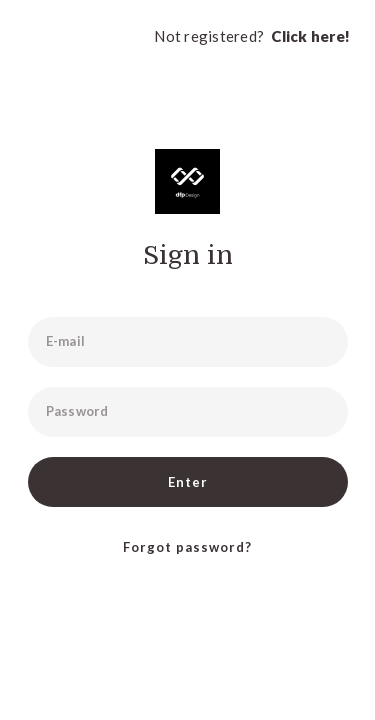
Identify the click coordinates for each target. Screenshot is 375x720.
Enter (188, 482)
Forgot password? (187, 547)
